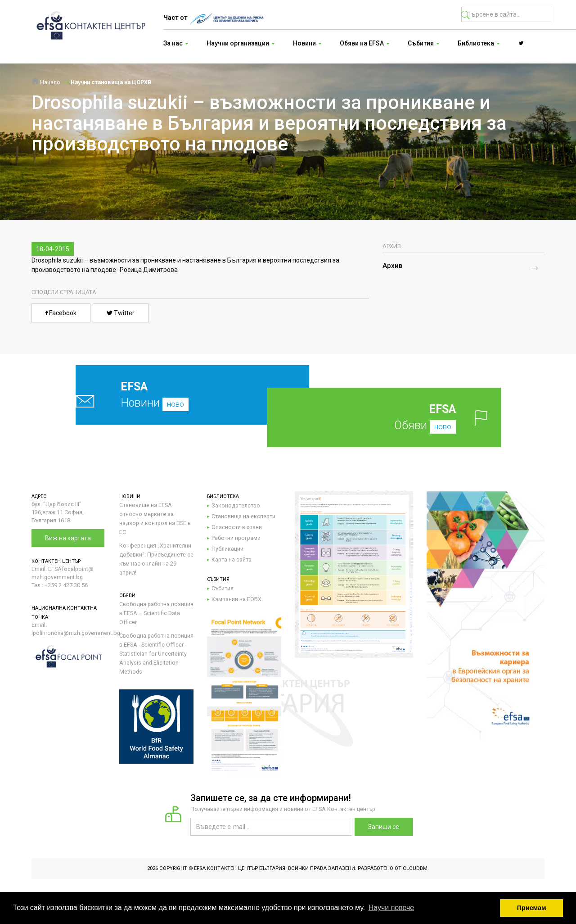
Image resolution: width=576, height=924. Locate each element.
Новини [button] (307, 43)
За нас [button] (176, 43)
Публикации (227, 549)
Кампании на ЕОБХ (236, 599)
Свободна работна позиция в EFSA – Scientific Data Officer (156, 613)
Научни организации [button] (241, 43)
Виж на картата (68, 538)
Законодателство (236, 505)
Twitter (121, 313)
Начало (46, 82)
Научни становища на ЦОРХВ (111, 82)
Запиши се (384, 827)
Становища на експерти (243, 516)
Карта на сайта (232, 559)
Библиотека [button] (479, 43)
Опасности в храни (237, 527)
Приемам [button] (532, 908)
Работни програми (236, 538)
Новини (171, 395)
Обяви (398, 417)
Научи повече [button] (391, 908)
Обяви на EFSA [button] (365, 43)
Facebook (61, 313)
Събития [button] (424, 43)
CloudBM (415, 868)
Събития (223, 588)
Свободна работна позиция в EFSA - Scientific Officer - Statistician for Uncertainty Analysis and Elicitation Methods (156, 654)
